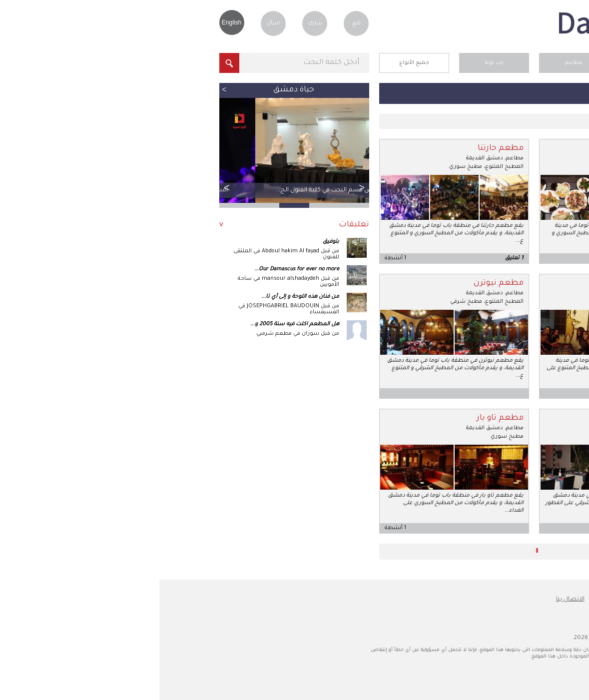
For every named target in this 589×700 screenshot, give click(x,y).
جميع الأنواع (255, 63)
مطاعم (414, 63)
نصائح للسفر (465, 600)
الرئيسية (494, 63)
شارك (156, 23)
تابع (197, 23)
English (72, 22)
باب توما (335, 63)
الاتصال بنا (411, 600)
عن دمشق (520, 600)
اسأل (114, 23)
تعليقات (195, 225)
